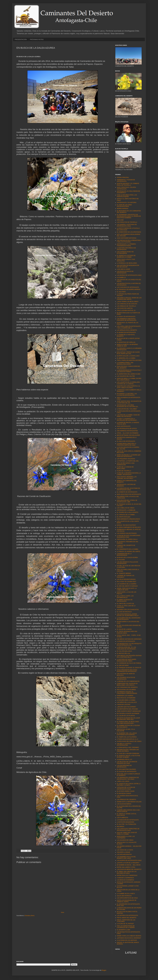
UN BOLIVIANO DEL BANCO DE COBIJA (129, 741)
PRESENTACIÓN (21, 39)
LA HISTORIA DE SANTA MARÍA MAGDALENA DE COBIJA (127, 660)
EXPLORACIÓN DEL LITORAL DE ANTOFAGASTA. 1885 (127, 501)
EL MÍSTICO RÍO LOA (123, 653)
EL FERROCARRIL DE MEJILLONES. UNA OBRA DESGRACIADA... (128, 722)
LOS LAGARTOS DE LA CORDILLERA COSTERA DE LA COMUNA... (128, 383)
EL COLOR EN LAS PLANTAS (126, 716)
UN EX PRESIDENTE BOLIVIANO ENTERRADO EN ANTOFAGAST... (127, 671)
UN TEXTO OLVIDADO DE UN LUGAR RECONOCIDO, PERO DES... (128, 719)
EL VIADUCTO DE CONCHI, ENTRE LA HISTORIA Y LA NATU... (129, 784)
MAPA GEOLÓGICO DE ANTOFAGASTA (129, 494)
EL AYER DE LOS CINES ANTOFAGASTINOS (124, 206)
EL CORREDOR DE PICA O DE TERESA (129, 663)
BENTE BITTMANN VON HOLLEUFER (128, 435)
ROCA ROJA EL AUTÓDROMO (126, 698)
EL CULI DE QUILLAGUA (124, 651)
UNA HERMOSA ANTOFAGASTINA (127, 431)
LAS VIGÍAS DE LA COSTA (125, 850)
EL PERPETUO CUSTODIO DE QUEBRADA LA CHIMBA (126, 256)
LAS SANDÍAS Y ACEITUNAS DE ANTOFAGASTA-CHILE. (127, 225)
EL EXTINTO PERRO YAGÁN (126, 791)
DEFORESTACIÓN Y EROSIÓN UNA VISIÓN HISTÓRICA (128, 750)
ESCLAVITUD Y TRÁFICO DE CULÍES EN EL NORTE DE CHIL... (128, 353)
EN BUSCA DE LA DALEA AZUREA (127, 558)
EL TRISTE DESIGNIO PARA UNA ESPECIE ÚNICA (127, 632)
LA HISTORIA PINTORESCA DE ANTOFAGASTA (126, 249)
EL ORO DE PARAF (123, 665)
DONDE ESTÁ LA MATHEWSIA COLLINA (129, 802)
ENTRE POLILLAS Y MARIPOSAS (127, 875)
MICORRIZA (121, 827)
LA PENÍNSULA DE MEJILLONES (127, 263)
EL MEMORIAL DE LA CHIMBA (126, 358)
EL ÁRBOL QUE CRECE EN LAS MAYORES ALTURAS (127, 872)
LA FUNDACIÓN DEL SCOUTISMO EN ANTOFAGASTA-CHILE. (128, 489)
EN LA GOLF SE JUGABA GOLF (127, 582)
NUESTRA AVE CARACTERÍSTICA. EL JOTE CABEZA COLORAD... (128, 387)
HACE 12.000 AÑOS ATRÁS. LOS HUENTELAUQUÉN (127, 196)
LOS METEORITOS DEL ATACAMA (127, 709)
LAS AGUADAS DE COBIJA (125, 840)
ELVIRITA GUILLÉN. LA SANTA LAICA (128, 356)
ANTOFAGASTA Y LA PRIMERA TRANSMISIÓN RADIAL (126, 245)
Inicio (63, 912)
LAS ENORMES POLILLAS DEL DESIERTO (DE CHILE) (126, 858)
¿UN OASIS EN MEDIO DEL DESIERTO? (129, 869)
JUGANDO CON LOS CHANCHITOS (128, 610)
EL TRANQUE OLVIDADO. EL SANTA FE (129, 668)
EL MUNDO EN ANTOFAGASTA (126, 332)
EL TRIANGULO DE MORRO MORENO (129, 289)
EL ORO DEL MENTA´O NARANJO (127, 586)
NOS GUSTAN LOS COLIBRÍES (126, 690)
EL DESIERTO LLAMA (123, 930)
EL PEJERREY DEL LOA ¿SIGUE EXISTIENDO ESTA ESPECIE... (127, 734)
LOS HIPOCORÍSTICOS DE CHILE (127, 898)
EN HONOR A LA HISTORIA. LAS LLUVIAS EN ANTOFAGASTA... (127, 394)
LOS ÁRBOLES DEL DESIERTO (126, 800)
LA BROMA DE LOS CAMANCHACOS (128, 681)
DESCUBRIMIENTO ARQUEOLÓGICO (128, 519)
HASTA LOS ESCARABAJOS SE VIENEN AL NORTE (127, 901)
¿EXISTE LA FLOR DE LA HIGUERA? (128, 863)
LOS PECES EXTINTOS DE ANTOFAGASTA (125, 272)
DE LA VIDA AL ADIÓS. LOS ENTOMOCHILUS (125, 597)
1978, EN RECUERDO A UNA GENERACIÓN (126, 464)
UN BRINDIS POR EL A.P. (125, 760)
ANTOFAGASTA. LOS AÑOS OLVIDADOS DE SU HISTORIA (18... (128, 406)
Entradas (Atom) (30, 916)
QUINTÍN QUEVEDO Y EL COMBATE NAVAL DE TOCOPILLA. (128, 184)
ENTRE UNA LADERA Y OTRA (126, 867)
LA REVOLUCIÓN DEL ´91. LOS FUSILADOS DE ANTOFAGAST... (127, 648)
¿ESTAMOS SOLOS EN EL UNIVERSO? (129, 938)
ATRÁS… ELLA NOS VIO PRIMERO (128, 433)
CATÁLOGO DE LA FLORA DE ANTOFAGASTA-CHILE (126, 788)
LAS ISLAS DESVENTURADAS (126, 579)
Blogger (104, 970)
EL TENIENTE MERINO (124, 573)
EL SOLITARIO (121, 292)
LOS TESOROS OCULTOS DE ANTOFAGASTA (126, 678)
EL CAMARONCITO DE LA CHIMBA (128, 549)
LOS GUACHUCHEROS (124, 804)
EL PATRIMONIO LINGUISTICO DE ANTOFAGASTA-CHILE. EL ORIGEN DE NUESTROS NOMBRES (129, 216)
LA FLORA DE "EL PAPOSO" (125, 924)
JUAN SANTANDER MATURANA (127, 238)
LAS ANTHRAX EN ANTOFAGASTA (127, 915)
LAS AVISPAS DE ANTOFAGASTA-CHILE (129, 860)
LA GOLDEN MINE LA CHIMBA (126, 700)
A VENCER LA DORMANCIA (125, 878)
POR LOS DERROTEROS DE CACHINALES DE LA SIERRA (126, 927)
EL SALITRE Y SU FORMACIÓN (126, 824)
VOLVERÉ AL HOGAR (123, 852)
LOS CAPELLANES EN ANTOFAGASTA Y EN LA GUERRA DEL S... (129, 327)
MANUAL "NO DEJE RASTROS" (126, 525)
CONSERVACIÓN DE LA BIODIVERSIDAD (124, 554)
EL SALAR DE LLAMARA (124, 629)
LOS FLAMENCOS (122, 818)
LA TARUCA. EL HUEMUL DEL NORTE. (129, 552)
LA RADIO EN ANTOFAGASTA (126, 641)
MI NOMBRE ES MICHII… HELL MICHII (129, 865)
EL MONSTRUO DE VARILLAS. (126, 342)
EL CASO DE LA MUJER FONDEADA (128, 754)
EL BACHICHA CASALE (124, 793)
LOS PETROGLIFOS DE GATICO (127, 429)
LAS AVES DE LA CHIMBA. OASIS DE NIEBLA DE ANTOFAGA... (128, 416)
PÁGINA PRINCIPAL (123, 177)
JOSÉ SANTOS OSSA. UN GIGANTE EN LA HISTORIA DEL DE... (129, 402)
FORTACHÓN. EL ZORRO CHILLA (127, 539)
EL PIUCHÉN (121, 560)
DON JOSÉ (120, 220)
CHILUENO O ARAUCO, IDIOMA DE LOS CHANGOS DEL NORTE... (129, 299)
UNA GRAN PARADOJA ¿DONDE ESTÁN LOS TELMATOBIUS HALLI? (128, 615)
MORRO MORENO (123, 209)
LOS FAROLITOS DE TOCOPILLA (127, 222)
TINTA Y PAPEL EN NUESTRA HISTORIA (129, 360)
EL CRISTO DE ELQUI (124, 517)
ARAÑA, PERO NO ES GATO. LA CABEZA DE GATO (127, 589)
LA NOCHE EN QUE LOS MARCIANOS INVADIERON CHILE (129, 536)
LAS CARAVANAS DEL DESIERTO (127, 687)
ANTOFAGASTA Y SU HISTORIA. (127, 203)
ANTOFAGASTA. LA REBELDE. (126, 510)
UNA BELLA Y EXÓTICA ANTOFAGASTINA (124, 744)
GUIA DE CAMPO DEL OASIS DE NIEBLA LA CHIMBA (127, 833)
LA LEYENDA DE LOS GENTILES (127, 940)
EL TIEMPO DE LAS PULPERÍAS (127, 737)
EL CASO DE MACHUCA (124, 612)
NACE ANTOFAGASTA (124, 426)
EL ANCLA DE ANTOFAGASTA (126, 441)
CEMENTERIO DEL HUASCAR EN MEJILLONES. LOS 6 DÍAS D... (127, 684)
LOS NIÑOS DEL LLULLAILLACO (127, 702)
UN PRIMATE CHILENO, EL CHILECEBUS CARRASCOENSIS (127, 693)
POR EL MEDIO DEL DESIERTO (127, 918)
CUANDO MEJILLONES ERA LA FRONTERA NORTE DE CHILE (126, 444)
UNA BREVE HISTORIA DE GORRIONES (129, 639)
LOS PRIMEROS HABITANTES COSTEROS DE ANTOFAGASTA (127, 320)
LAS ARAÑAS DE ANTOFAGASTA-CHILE (129, 275)
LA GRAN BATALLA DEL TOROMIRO (128, 747)
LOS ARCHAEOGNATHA (124, 854)
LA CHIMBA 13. (121, 277)
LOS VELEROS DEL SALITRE (126, 376)
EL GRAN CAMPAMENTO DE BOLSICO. (129, 527)
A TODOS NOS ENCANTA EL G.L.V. (128, 739)
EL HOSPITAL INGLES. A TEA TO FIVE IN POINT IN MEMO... (128, 756)
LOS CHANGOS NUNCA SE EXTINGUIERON (125, 253)
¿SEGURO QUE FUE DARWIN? (126, 707)
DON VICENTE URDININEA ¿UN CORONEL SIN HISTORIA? (127, 478)
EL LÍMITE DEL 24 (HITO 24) (125, 604)
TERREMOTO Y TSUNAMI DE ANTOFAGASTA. (126, 181)
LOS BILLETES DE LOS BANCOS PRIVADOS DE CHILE (127, 762)
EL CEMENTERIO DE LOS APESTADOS (129, 232)
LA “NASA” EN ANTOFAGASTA (126, 317)
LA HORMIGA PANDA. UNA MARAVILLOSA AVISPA (125, 363)
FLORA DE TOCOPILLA (124, 471)
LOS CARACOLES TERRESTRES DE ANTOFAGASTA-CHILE (128, 830)
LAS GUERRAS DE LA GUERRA (127, 584)
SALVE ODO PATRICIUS (124, 896)
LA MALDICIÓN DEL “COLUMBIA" (127, 409)
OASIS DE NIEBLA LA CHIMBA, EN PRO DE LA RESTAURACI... (129, 379)
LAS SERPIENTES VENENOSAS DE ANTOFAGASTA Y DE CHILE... (128, 778)
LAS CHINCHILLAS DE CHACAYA (127, 304)
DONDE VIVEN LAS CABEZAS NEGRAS (129, 936)
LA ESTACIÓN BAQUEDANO (126, 822)
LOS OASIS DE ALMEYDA (125, 308)
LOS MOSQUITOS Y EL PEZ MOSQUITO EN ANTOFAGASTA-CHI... (129, 644)
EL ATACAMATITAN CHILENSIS (126, 769)
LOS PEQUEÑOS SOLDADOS (126, 459)
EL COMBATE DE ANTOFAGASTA (127, 492)
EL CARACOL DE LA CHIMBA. (126, 515)
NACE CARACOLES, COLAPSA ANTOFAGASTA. (126, 188)
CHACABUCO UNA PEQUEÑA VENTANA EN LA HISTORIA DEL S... (129, 656)
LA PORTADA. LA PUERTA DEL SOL (128, 461)
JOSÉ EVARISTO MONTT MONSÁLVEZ (129, 711)
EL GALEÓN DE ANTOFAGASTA (127, 772)
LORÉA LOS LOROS (123, 781)
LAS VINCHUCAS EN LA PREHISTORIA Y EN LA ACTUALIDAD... (129, 241)
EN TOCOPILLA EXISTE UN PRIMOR (128, 713)
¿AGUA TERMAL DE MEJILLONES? (128, 302)
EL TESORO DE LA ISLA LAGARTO (127, 512)
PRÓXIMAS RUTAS (37, 39)
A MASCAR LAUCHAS (124, 705)
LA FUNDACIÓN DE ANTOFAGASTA (128, 820)
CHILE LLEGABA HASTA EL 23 (126, 310)
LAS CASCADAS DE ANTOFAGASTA (128, 287)
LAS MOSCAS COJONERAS (125, 880)
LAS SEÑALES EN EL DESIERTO (127, 330)
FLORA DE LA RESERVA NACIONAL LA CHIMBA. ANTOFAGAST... (129, 474)
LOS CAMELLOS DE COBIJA (126, 508)
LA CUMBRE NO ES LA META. (126, 894)
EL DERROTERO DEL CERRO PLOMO (129, 374)
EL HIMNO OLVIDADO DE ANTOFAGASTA (125, 601)
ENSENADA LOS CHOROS (125, 696)
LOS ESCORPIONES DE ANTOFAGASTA (124, 766)
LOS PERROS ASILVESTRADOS (127, 533)
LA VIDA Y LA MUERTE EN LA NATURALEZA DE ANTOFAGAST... (127, 420)
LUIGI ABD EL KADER (123, 269)
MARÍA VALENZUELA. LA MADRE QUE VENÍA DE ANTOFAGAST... (129, 456)
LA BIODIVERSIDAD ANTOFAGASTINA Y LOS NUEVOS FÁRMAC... (129, 371)
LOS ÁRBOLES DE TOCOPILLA (126, 306)
